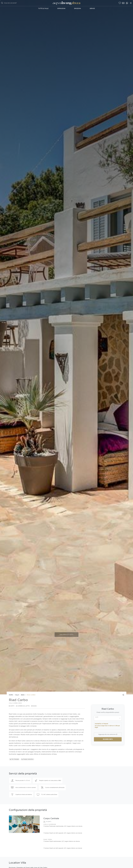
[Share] (123, 695)
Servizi (92, 9)
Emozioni (77, 9)
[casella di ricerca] (23, 3)
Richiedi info (108, 739)
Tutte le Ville (43, 9)
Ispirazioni (61, 9)
